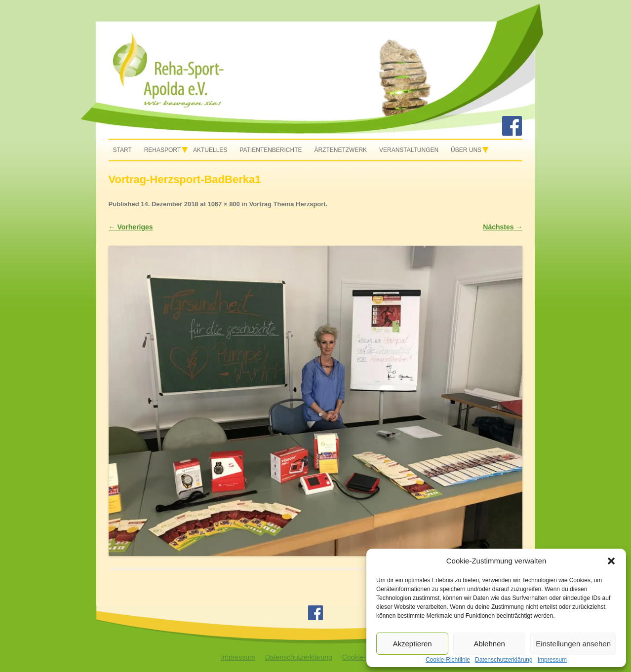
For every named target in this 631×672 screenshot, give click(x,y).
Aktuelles (210, 150)
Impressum (238, 657)
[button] (611, 561)
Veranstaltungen (409, 150)
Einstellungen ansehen (573, 644)
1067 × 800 (223, 204)
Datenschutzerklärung (299, 657)
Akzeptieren (412, 644)
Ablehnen (489, 644)
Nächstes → (503, 227)
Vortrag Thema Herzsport (288, 204)
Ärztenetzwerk (340, 150)
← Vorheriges (131, 227)
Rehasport (162, 150)
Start (122, 150)
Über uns (466, 150)
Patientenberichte (271, 150)
